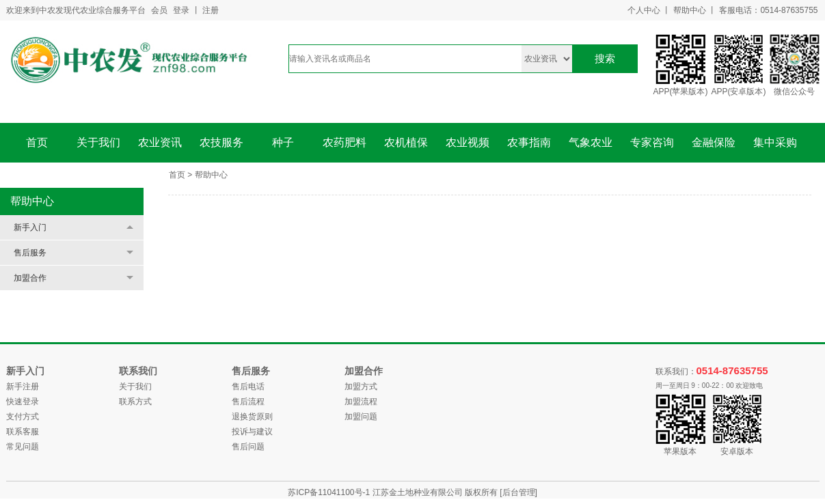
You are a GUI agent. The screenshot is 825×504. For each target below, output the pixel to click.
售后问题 (248, 447)
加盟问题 (361, 417)
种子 (283, 142)
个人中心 (644, 10)
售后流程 (248, 402)
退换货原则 (252, 417)
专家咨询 (652, 142)
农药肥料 (344, 142)
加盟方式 (361, 387)
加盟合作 (30, 278)
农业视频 (468, 142)
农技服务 (221, 142)
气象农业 (591, 142)
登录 (181, 10)
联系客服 (23, 432)
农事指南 (529, 142)
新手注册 (23, 387)
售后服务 (30, 253)
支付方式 (23, 417)
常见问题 (23, 447)
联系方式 (135, 402)
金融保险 (714, 142)
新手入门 (30, 227)
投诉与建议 (252, 432)
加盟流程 (361, 402)
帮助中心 (690, 10)
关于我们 (98, 142)
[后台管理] (518, 492)
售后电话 (248, 387)
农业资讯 (160, 142)
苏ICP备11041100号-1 (330, 492)
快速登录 (23, 402)
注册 (211, 10)
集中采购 (775, 142)
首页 (37, 142)
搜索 (605, 58)
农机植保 (406, 142)
